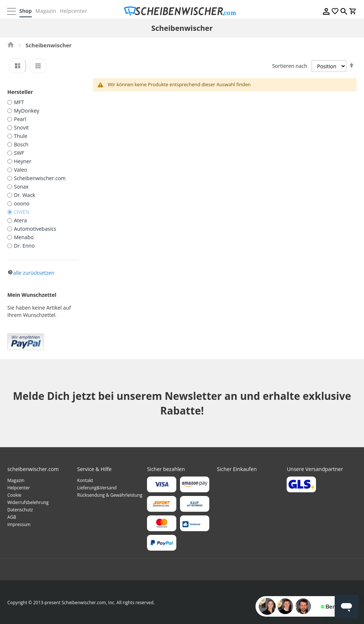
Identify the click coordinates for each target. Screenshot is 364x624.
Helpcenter (74, 11)
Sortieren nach (290, 66)
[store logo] (182, 11)
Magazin (46, 11)
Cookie (14, 495)
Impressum (19, 524)
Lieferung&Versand (97, 487)
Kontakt (85, 480)
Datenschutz (20, 509)
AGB (12, 517)
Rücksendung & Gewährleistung (110, 495)
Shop (26, 11)
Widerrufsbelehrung (28, 502)
